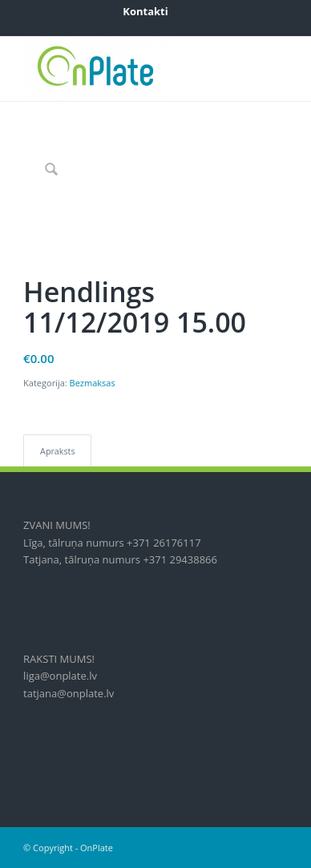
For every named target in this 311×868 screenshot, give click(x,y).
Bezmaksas (93, 383)
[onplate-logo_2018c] (129, 69)
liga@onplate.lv (60, 676)
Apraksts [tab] (57, 451)
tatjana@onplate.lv (69, 693)
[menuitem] (145, 11)
